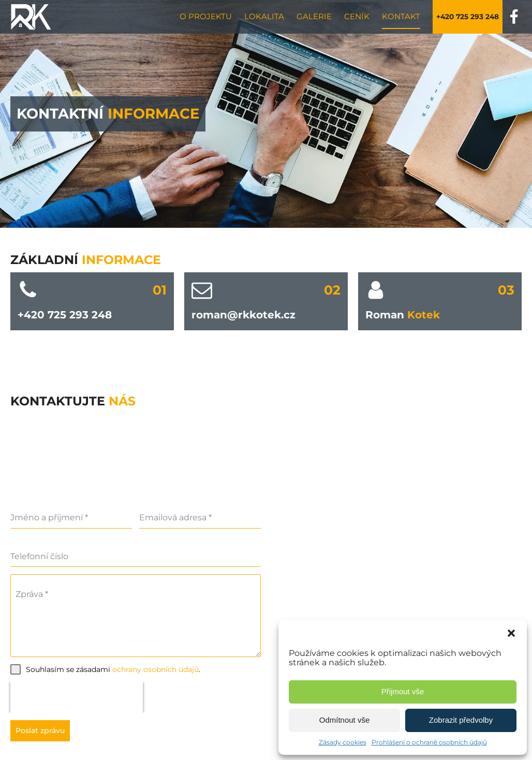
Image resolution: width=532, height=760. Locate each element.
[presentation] (77, 697)
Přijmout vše (403, 691)
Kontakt (401, 16)
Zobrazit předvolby (461, 720)
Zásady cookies (343, 742)
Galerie (314, 16)
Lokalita (264, 16)
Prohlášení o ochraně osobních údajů (429, 742)
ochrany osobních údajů (156, 669)
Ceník (357, 16)
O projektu (206, 16)
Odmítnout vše (345, 720)
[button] (511, 633)
